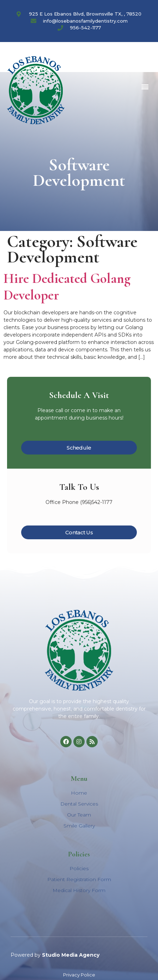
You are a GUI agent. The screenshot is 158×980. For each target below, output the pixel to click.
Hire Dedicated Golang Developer (67, 287)
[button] (145, 87)
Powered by (55, 955)
